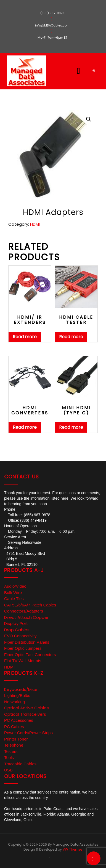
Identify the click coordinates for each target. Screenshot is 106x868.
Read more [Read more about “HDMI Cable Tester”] (71, 337)
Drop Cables (17, 630)
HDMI (35, 224)
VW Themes (72, 849)
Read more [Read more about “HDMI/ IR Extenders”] (25, 337)
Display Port (16, 623)
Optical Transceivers (25, 714)
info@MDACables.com (52, 25)
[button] (71, 71)
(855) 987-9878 (52, 13)
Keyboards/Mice (21, 689)
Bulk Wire (13, 593)
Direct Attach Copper (26, 617)
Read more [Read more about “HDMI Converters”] (25, 427)
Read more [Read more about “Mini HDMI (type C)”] (71, 427)
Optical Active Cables (26, 708)
